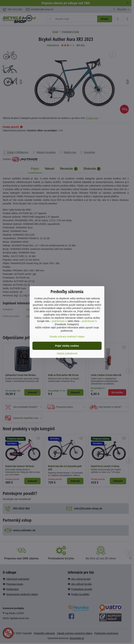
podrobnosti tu (59, 321)
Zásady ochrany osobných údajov (67, 337)
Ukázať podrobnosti (67, 353)
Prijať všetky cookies (67, 346)
